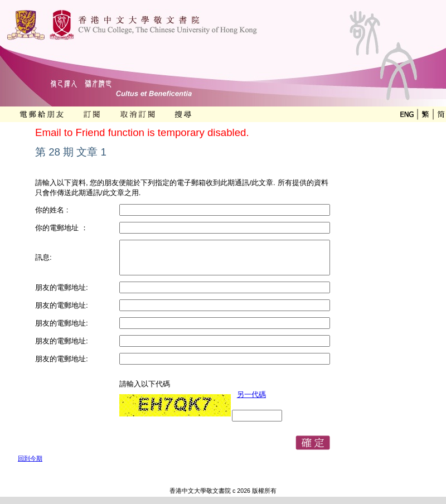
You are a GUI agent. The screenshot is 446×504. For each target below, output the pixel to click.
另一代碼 (251, 394)
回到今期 (30, 458)
